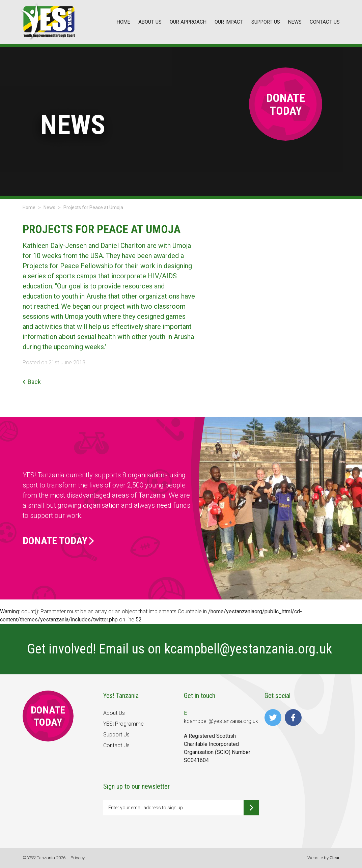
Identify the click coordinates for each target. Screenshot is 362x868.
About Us (114, 713)
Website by (323, 858)
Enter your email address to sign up (146, 808)
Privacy (78, 858)
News (49, 207)
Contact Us (116, 745)
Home (29, 207)
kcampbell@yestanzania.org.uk (250, 649)
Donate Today (58, 541)
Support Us (116, 735)
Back (32, 382)
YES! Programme (123, 724)
